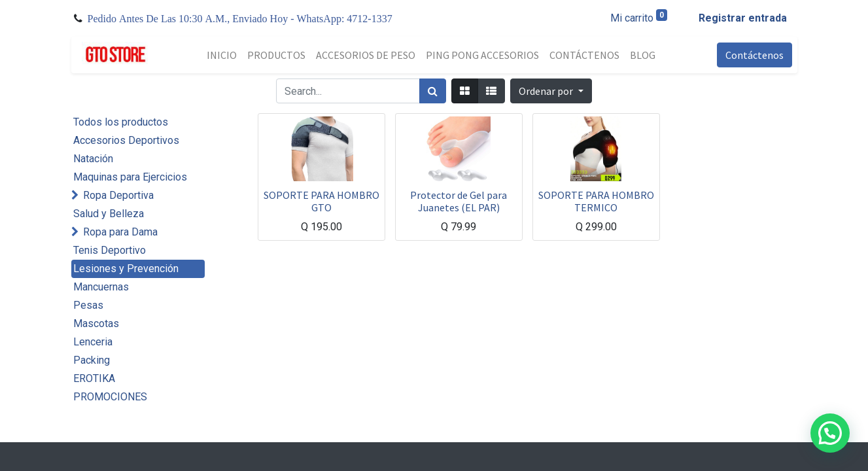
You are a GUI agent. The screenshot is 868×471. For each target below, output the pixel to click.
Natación (93, 159)
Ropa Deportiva (118, 195)
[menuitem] (222, 55)
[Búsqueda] (433, 91)
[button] (551, 91)
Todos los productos (121, 122)
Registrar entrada (743, 18)
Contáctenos (755, 55)
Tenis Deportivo (110, 250)
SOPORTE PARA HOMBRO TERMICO (596, 201)
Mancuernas (101, 287)
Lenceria (93, 342)
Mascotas (96, 323)
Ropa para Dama (120, 232)
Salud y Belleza (109, 214)
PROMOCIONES (110, 397)
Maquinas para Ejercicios (130, 177)
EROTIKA (94, 378)
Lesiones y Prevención (126, 269)
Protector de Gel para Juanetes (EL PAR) (459, 201)
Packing (92, 360)
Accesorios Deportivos (126, 140)
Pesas (88, 305)
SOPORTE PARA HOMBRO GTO (321, 201)
